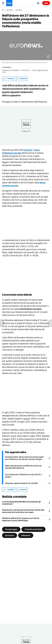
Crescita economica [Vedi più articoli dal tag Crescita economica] (33, 529)
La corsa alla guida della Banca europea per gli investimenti (21, 503)
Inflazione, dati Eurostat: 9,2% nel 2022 (22, 483)
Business (10, 10)
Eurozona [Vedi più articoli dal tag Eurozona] (10, 535)
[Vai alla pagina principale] (9, 3)
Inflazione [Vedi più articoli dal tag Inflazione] (26, 535)
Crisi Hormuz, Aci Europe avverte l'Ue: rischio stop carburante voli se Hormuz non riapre (23, 511)
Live (46, 3)
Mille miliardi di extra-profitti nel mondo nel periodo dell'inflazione (23, 467)
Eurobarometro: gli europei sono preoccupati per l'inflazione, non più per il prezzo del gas (24, 458)
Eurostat (28, 150)
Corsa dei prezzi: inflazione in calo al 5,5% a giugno (23, 476)
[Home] (3, 10)
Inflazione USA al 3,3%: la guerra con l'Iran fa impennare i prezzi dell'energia (21, 519)
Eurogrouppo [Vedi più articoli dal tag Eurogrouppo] (11, 529)
